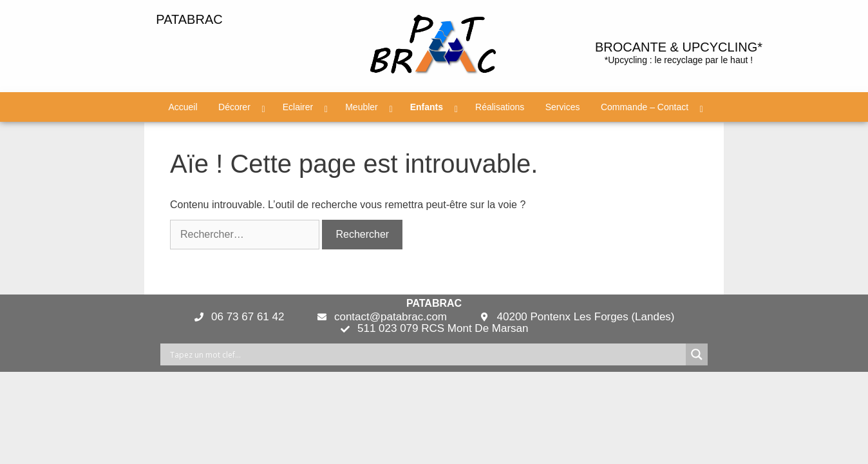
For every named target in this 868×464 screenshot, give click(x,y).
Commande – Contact (645, 107)
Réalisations (500, 107)
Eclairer (298, 107)
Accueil (183, 107)
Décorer (234, 107)
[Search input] (426, 354)
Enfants (427, 107)
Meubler (362, 107)
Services (563, 107)
